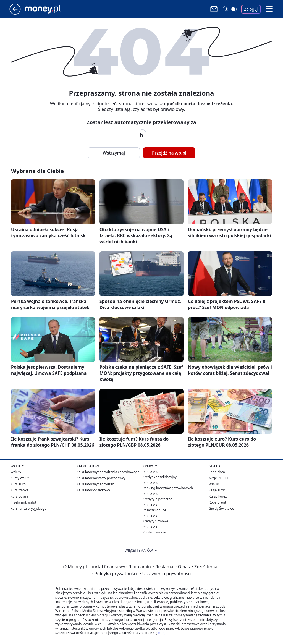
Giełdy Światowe (221, 508)
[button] (269, 9)
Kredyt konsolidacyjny (160, 477)
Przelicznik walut (23, 502)
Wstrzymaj (114, 153)
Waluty (16, 472)
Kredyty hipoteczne (158, 499)
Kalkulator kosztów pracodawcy (101, 478)
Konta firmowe (154, 532)
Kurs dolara (19, 496)
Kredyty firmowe (155, 521)
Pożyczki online (154, 510)
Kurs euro (18, 484)
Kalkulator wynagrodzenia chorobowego (108, 472)
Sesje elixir (217, 490)
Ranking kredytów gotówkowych (168, 488)
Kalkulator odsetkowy (93, 490)
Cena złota (217, 472)
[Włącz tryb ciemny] (230, 9)
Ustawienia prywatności (166, 574)
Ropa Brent (217, 502)
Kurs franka (19, 490)
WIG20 (214, 484)
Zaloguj (251, 9)
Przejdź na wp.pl (169, 153)
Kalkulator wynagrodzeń (95, 484)
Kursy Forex (218, 496)
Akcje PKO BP (219, 478)
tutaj (162, 633)
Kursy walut (20, 478)
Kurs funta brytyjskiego (28, 508)
